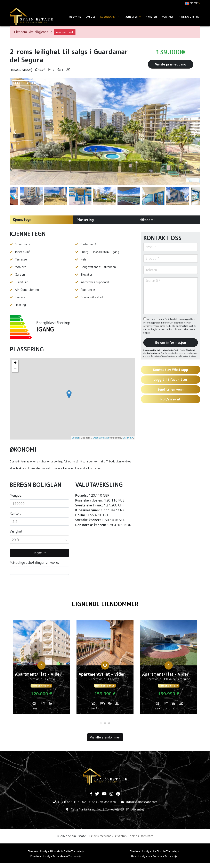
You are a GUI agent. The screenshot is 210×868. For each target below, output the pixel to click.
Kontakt (168, 17)
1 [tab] (101, 723)
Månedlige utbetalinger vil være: (34, 563)
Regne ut (39, 553)
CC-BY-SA (128, 438)
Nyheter (151, 17)
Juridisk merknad (100, 836)
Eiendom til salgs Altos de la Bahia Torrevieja (56, 851)
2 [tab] (105, 723)
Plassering (85, 220)
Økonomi (147, 220)
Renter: (15, 513)
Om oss (91, 17)
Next (195, 132)
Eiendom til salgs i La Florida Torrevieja (154, 851)
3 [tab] (109, 723)
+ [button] (15, 363)
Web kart (147, 836)
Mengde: (16, 495)
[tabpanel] (41, 669)
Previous (15, 132)
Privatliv (120, 836)
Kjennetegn (22, 220)
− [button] (15, 369)
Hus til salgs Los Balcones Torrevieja (154, 856)
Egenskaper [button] (110, 17)
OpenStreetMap (101, 438)
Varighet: (17, 531)
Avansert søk (65, 32)
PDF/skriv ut (171, 399)
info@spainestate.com (142, 802)
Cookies (133, 836)
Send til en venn (171, 389)
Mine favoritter (189, 17)
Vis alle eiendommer (105, 737)
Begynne (75, 17)
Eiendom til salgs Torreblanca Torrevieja (56, 856)
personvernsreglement (155, 326)
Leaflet (75, 438)
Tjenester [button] (132, 17)
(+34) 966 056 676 (102, 802)
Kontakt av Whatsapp (171, 370)
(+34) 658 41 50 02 (72, 802)
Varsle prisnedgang (171, 64)
